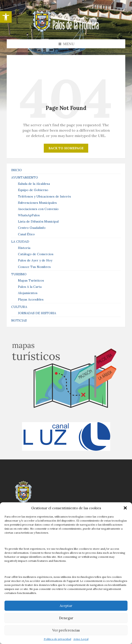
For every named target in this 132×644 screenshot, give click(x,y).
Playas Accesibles (31, 299)
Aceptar (66, 606)
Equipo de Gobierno (33, 190)
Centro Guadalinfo (32, 228)
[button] (6, 17)
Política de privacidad (57, 639)
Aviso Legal (81, 639)
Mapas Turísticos (31, 280)
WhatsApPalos (29, 215)
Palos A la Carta (30, 287)
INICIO (16, 170)
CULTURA (19, 307)
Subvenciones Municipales (37, 203)
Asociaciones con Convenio (38, 209)
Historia (24, 248)
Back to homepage (66, 148)
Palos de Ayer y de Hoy (35, 260)
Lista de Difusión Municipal (38, 221)
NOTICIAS (19, 320)
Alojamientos (28, 293)
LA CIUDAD (20, 242)
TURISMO (19, 274)
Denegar (66, 618)
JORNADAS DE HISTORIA (37, 313)
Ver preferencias (66, 630)
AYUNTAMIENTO (25, 177)
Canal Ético (26, 234)
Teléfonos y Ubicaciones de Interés (44, 196)
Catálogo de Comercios (36, 254)
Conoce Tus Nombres (34, 267)
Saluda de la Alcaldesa (34, 184)
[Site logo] (66, 31)
